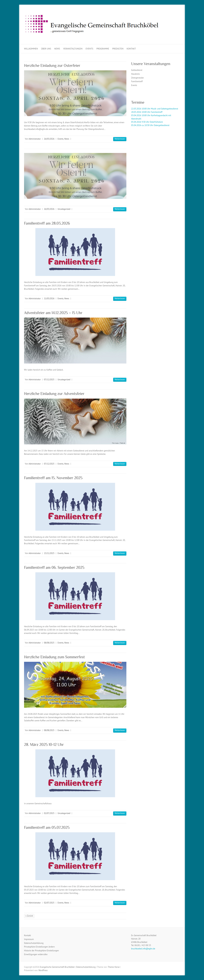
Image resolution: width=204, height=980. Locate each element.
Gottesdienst (137, 70)
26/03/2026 (49, 139)
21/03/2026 (49, 299)
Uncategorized (64, 209)
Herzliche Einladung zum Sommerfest (54, 657)
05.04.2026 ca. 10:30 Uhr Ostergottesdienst (150, 125)
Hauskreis (135, 74)
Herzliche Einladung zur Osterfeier (52, 65)
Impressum (29, 939)
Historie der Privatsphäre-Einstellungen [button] (41, 951)
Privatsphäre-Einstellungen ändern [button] (39, 947)
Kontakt (131, 49)
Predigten (118, 49)
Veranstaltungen (73, 49)
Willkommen (31, 49)
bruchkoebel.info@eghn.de (143, 949)
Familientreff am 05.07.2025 (47, 827)
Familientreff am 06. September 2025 (54, 567)
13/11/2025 (49, 553)
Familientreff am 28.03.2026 (47, 223)
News (57, 49)
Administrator (35, 139)
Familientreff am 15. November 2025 (53, 478)
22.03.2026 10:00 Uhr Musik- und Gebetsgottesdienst (155, 109)
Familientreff (137, 81)
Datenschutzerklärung (34, 943)
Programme (103, 49)
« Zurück (29, 916)
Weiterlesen (120, 139)
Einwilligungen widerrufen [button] (36, 954)
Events (89, 49)
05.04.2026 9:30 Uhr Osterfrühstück (147, 122)
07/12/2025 (49, 380)
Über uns (46, 49)
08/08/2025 (49, 643)
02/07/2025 (49, 813)
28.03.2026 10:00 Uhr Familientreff (147, 112)
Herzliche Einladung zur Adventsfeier (54, 394)
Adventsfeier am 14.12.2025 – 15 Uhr (53, 313)
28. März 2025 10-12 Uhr (44, 744)
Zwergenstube (137, 78)
